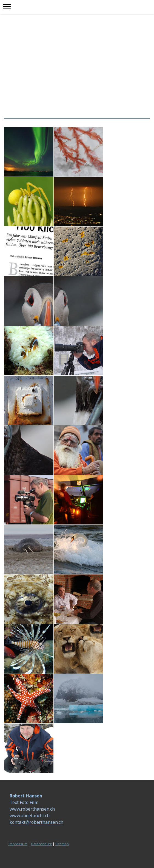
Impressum (18, 844)
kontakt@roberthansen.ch (36, 822)
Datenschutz (41, 844)
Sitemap (62, 844)
